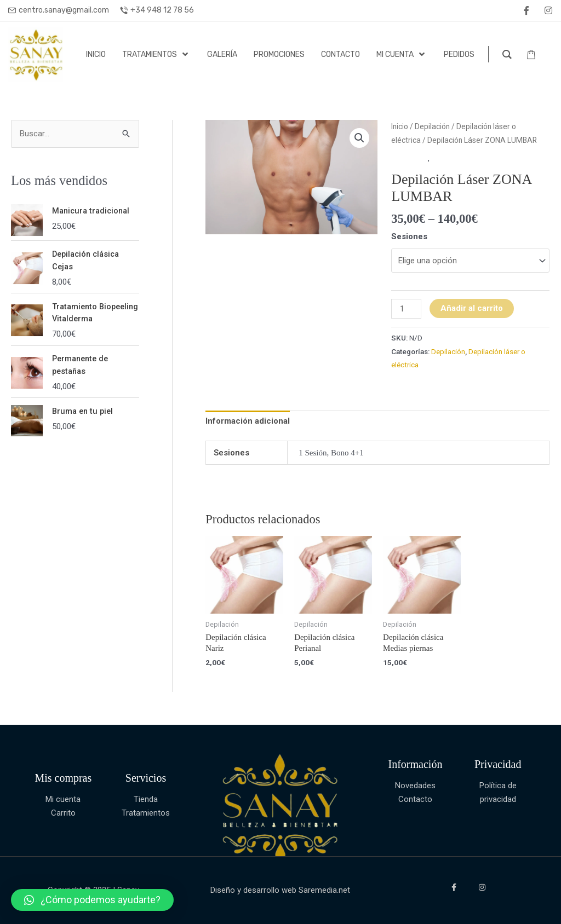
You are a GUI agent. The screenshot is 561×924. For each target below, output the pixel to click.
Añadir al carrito (472, 308)
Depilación (432, 126)
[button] (92, 900)
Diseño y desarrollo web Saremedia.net (280, 890)
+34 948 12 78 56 (162, 10)
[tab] (248, 421)
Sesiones (409, 236)
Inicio (400, 126)
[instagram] (548, 10)
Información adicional (248, 421)
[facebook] (526, 10)
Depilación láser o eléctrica (480, 158)
